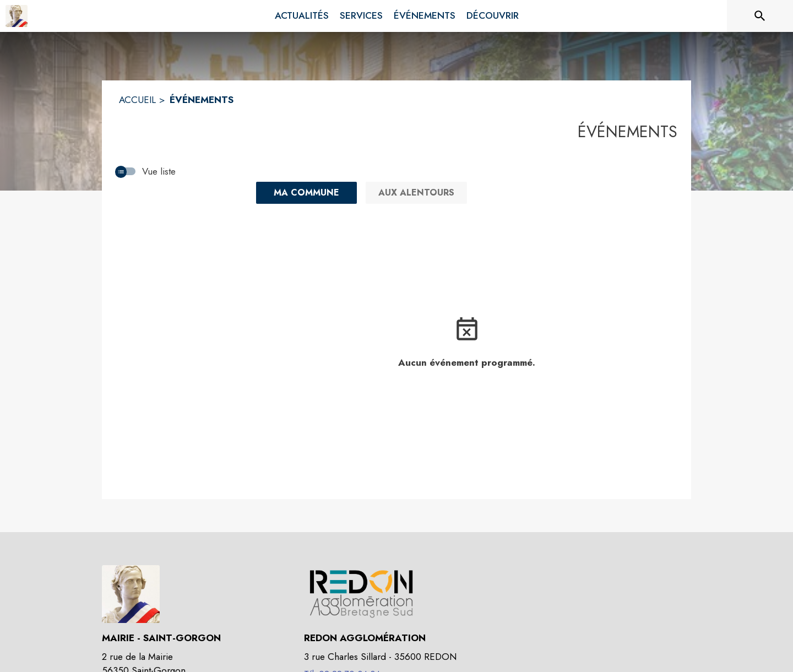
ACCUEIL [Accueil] (137, 100)
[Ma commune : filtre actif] (306, 193)
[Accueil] (17, 16)
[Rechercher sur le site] (760, 16)
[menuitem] (302, 16)
